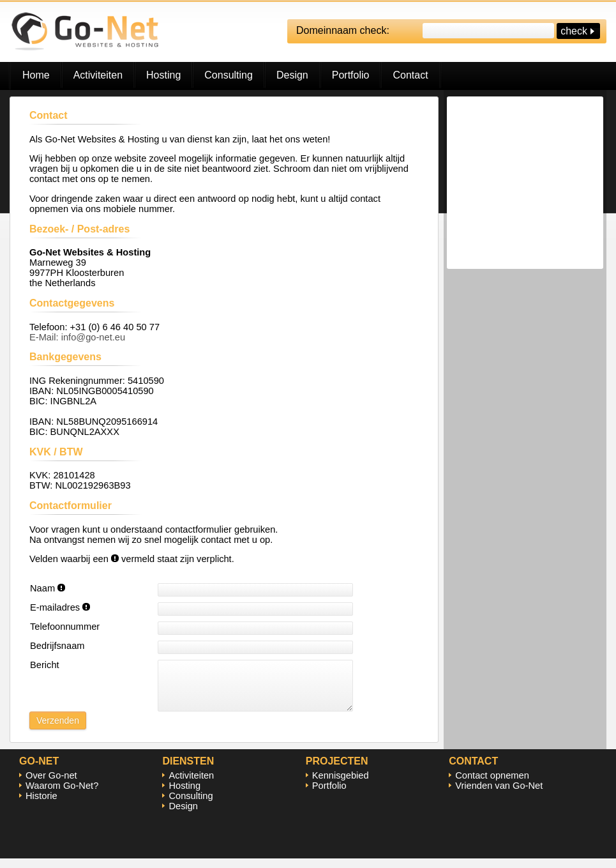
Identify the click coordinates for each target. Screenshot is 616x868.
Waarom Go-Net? (62, 795)
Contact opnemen (492, 785)
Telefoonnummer (65, 627)
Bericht (45, 665)
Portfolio (351, 75)
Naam (48, 588)
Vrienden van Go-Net (499, 795)
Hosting (163, 75)
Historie (41, 805)
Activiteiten (98, 75)
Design (292, 75)
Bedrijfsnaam (57, 646)
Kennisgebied (341, 785)
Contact (410, 75)
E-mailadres (60, 607)
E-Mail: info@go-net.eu (77, 337)
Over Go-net (51, 785)
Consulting (229, 75)
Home (36, 75)
